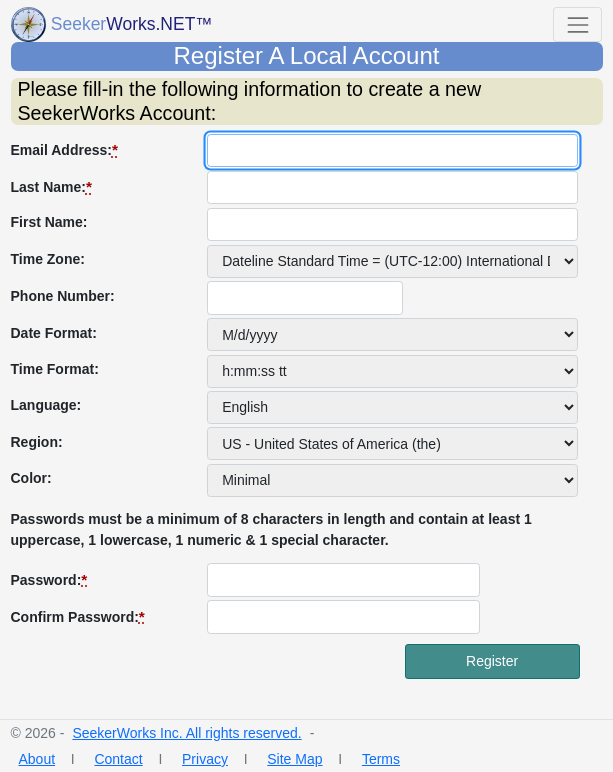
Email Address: (64, 149)
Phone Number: (63, 296)
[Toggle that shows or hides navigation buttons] (577, 24)
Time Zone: (48, 259)
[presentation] (163, 683)
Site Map (294, 759)
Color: (31, 478)
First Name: (49, 222)
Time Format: (55, 369)
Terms (381, 759)
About (37, 759)
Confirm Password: (78, 616)
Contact (118, 759)
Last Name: (51, 186)
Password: (49, 579)
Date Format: (54, 333)
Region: (37, 442)
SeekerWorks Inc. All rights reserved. (186, 733)
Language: (46, 405)
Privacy (205, 759)
